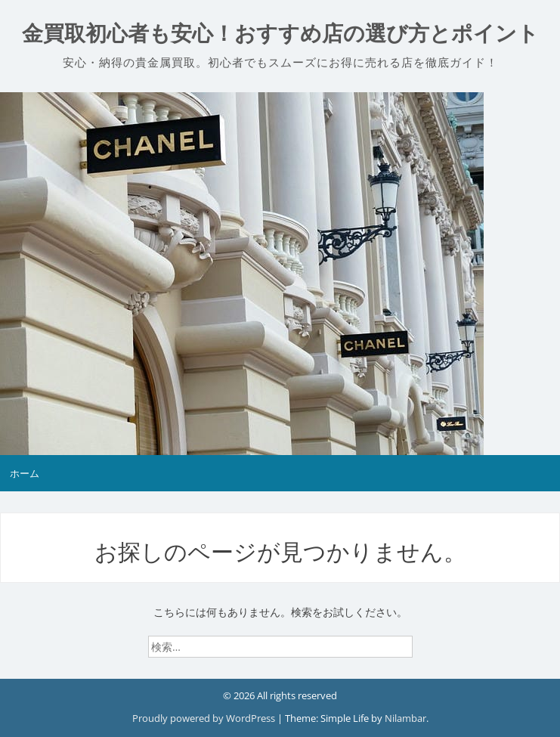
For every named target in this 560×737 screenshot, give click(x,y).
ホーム (25, 473)
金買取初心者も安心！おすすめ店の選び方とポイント (280, 34)
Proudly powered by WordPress (205, 718)
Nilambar (405, 718)
